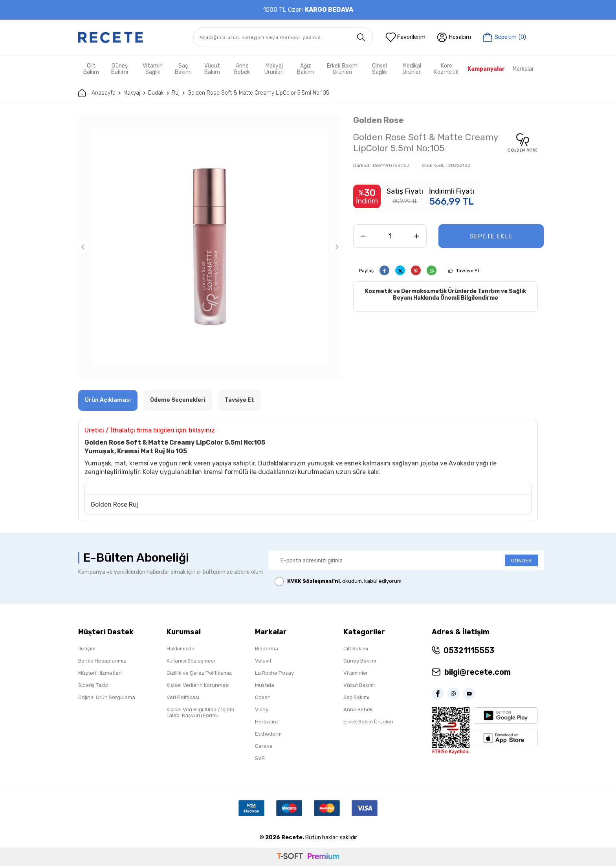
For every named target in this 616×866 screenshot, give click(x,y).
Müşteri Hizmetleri (100, 673)
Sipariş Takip (93, 685)
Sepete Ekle (491, 236)
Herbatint (267, 722)
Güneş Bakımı (120, 69)
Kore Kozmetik (446, 69)
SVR (260, 758)
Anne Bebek (242, 69)
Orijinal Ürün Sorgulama (107, 697)
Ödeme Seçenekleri (178, 400)
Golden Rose (379, 120)
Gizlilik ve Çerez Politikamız (199, 673)
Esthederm (268, 734)
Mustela (265, 685)
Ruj (176, 93)
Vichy (262, 709)
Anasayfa (97, 93)
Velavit (263, 661)
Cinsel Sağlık (379, 69)
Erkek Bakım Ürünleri (342, 69)
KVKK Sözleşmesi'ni (313, 581)
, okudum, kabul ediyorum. (339, 581)
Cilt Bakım (91, 69)
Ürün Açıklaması (108, 400)
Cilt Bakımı (356, 649)
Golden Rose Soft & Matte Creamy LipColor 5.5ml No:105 (258, 93)
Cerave (264, 746)
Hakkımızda (181, 649)
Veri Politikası (183, 697)
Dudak (156, 93)
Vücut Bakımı (359, 685)
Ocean (263, 697)
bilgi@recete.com (478, 672)
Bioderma (267, 649)
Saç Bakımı (183, 69)
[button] (83, 247)
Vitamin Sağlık (153, 69)
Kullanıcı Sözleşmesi (191, 661)
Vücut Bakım (212, 69)
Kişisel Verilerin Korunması (198, 685)
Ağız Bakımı (305, 69)
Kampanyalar (486, 69)
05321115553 (469, 650)
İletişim (87, 649)
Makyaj (132, 93)
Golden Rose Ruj (115, 504)
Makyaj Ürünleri (274, 69)
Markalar (523, 69)
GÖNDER (521, 561)
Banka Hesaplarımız (102, 661)
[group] (210, 247)
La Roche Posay (274, 673)
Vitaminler (356, 673)
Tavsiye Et (468, 271)
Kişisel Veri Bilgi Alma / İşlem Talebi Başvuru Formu (200, 712)
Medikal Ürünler (412, 69)
